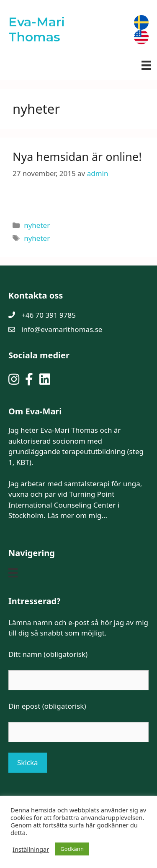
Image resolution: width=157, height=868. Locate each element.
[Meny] (146, 65)
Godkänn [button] (72, 849)
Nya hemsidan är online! (77, 157)
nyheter (37, 225)
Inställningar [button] (31, 849)
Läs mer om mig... (77, 515)
